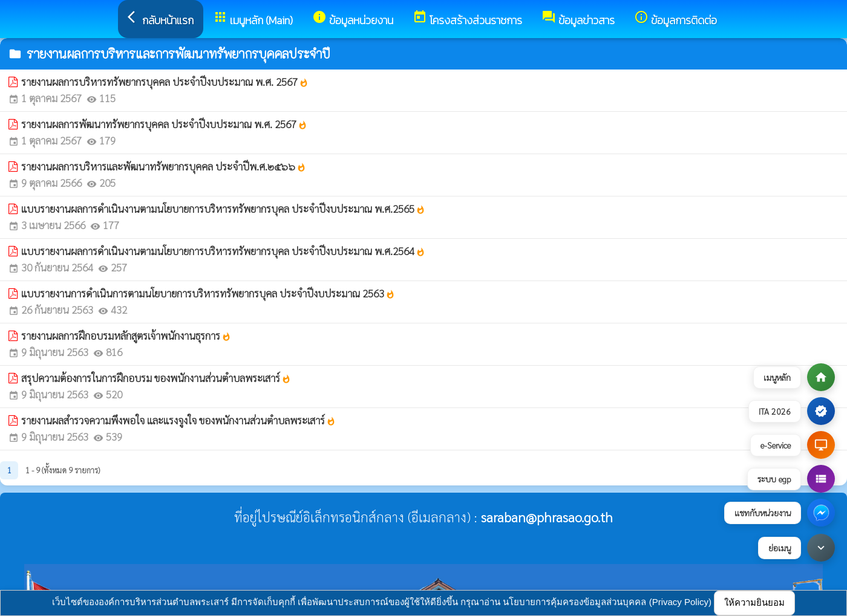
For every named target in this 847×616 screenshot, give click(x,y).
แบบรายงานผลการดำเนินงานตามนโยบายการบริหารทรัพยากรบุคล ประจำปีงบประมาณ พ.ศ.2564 (223, 251)
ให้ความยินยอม (754, 602)
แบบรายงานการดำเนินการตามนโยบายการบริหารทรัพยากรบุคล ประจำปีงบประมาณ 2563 (208, 293)
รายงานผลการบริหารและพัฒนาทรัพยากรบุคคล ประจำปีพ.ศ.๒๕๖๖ (164, 166)
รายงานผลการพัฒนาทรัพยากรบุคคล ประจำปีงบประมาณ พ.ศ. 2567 (164, 124)
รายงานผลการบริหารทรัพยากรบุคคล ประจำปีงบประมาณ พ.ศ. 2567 (165, 82)
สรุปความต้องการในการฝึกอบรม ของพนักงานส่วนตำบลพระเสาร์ (156, 378)
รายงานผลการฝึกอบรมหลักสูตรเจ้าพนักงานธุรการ (126, 336)
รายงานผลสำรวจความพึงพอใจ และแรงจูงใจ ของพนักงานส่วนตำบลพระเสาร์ (178, 420)
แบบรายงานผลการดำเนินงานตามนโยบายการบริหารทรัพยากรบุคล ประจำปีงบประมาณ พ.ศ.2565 (223, 209)
